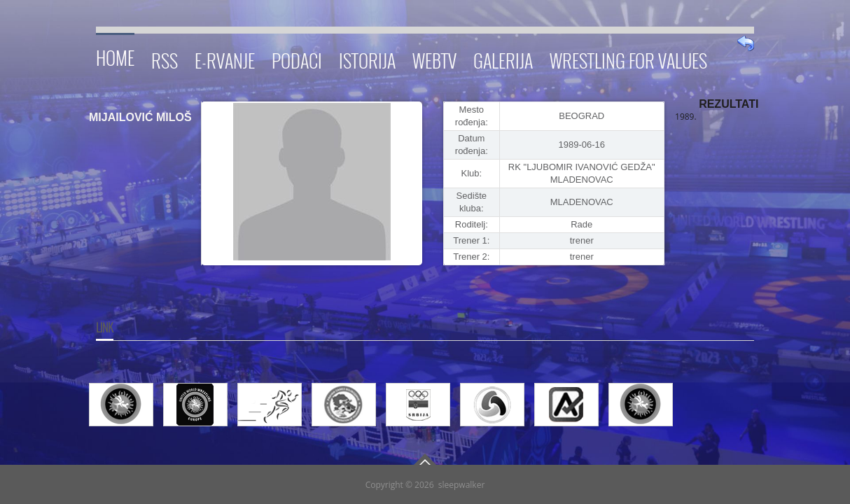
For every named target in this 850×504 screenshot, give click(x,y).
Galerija (503, 58)
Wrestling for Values (628, 58)
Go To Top (425, 459)
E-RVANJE (225, 58)
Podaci (297, 58)
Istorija (367, 58)
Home (115, 56)
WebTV (434, 58)
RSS (165, 58)
